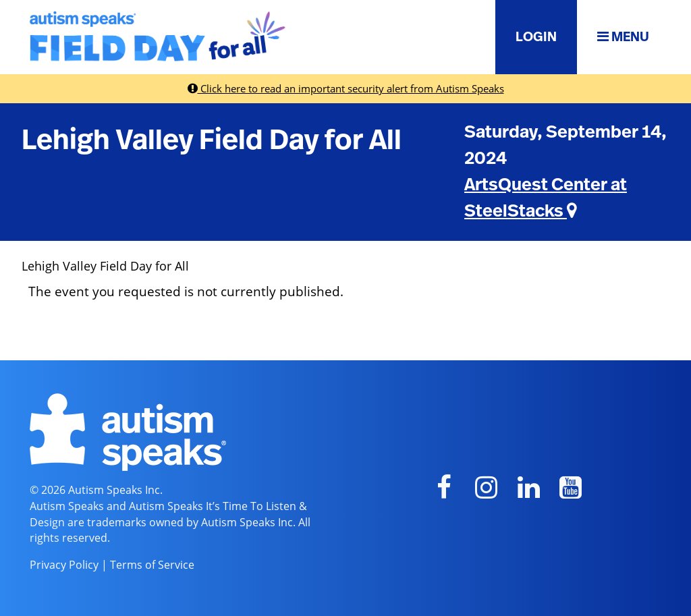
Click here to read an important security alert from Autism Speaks (346, 88)
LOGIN (536, 37)
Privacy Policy (64, 565)
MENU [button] (623, 37)
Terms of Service (152, 565)
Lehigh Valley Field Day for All (212, 140)
